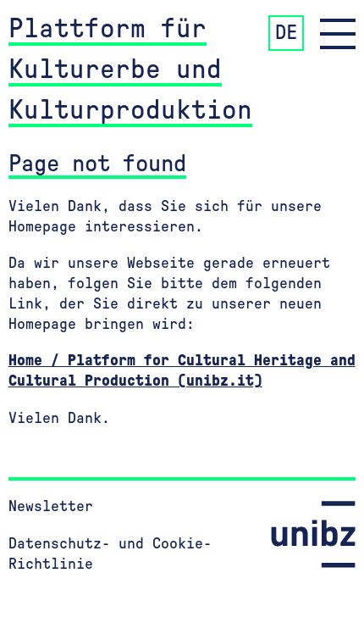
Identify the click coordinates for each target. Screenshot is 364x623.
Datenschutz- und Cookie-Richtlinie (110, 554)
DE (286, 33)
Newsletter (51, 507)
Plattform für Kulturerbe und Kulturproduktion (130, 70)
